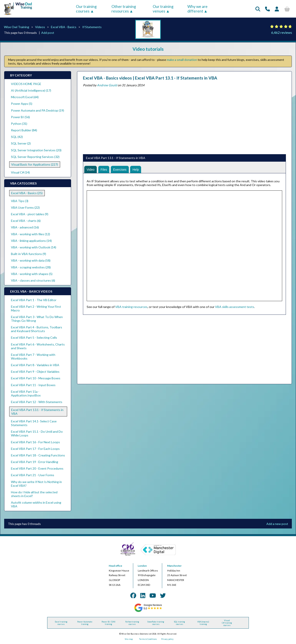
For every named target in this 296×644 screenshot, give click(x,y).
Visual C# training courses (227, 623)
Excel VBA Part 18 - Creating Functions (38, 455)
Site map (129, 639)
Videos (40, 27)
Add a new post (277, 524)
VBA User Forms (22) (25, 207)
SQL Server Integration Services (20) (36, 150)
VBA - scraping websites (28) (31, 267)
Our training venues (163, 9)
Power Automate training (85, 623)
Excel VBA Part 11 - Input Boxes (33, 385)
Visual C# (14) (20, 172)
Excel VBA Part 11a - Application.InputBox (26, 393)
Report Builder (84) (24, 130)
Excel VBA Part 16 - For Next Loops (35, 442)
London (142, 566)
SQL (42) (17, 137)
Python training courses (132, 623)
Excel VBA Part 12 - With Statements (37, 402)
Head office (116, 566)
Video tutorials (148, 49)
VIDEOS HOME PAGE (26, 84)
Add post (48, 33)
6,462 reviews (282, 32)
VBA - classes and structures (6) (33, 280)
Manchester (174, 566)
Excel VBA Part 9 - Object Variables (35, 372)
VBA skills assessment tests (235, 307)
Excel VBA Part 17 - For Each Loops (35, 449)
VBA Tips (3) (20, 201)
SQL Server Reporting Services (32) (35, 157)
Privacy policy (167, 639)
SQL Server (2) (21, 143)
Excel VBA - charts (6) (26, 221)
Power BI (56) (20, 117)
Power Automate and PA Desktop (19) (38, 110)
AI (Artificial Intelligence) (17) (31, 90)
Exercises (120, 170)
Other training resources (124, 9)
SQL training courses (179, 623)
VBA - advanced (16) (25, 227)
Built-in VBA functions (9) (29, 254)
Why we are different (197, 9)
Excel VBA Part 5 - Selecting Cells (34, 337)
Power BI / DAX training (109, 623)
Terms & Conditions (148, 639)
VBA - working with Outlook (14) (34, 247)
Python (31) (19, 124)
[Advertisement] (184, 120)
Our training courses (86, 9)
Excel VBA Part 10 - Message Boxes (36, 378)
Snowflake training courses (156, 623)
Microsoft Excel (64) (25, 97)
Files (104, 170)
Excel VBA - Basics (64, 27)
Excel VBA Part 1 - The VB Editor (34, 300)
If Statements (92, 27)
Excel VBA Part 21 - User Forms (33, 475)
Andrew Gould (107, 85)
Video (91, 170)
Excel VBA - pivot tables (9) (30, 214)
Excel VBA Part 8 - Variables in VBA (35, 365)
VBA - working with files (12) (30, 234)
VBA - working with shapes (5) (32, 274)
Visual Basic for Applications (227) (35, 164)
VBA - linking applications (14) (31, 241)
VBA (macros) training (203, 623)
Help (136, 170)
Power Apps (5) (22, 104)
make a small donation (182, 60)
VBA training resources (131, 307)
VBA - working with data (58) (31, 260)
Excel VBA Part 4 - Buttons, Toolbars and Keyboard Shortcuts (37, 329)
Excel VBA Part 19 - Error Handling (35, 462)
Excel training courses (61, 623)
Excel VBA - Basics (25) (27, 193)
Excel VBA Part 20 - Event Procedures (37, 468)
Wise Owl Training (17, 27)
